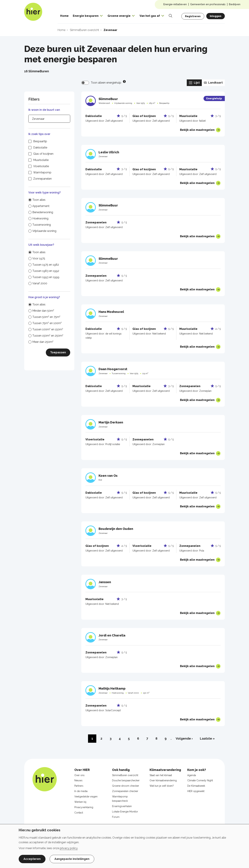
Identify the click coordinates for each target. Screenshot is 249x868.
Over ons (79, 775)
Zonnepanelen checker (125, 791)
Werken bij (80, 802)
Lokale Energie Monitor (125, 812)
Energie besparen (86, 16)
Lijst (194, 83)
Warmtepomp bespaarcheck (120, 799)
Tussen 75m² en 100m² (47, 323)
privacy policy (69, 848)
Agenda (192, 775)
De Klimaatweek (196, 786)
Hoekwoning (40, 218)
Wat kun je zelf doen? (162, 786)
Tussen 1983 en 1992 (46, 271)
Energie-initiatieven (175, 4)
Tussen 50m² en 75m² (46, 317)
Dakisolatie (40, 148)
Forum (116, 817)
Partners (79, 786)
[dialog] (124, 846)
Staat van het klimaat (161, 775)
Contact (79, 813)
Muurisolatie (41, 160)
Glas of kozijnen (43, 154)
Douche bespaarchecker (126, 780)
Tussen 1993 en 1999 (46, 277)
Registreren (193, 16)
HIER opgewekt (196, 791)
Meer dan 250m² (43, 342)
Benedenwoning (43, 212)
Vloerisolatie (41, 166)
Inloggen (216, 16)
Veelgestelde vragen (86, 797)
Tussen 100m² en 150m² (48, 329)
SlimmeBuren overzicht (125, 775)
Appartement (41, 206)
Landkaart (213, 83)
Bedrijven (235, 4)
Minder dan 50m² (43, 311)
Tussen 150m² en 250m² (48, 336)
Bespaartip (40, 141)
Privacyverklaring (84, 807)
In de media (81, 791)
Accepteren (32, 859)
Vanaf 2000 (40, 283)
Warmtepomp (42, 172)
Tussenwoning (42, 225)
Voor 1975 (39, 258)
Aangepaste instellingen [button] (72, 859)
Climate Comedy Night (200, 780)
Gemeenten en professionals (208, 4)
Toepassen (58, 352)
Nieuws (78, 780)
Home (64, 16)
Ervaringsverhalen (122, 806)
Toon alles (39, 200)
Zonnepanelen (42, 179)
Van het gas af (150, 16)
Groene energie (119, 16)
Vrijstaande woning (44, 231)
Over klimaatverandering (163, 780)
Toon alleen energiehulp (106, 83)
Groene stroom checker (126, 786)
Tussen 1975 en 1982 (46, 265)
